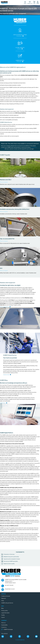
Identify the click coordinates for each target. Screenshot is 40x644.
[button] (4, 3)
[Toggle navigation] (25, 3)
